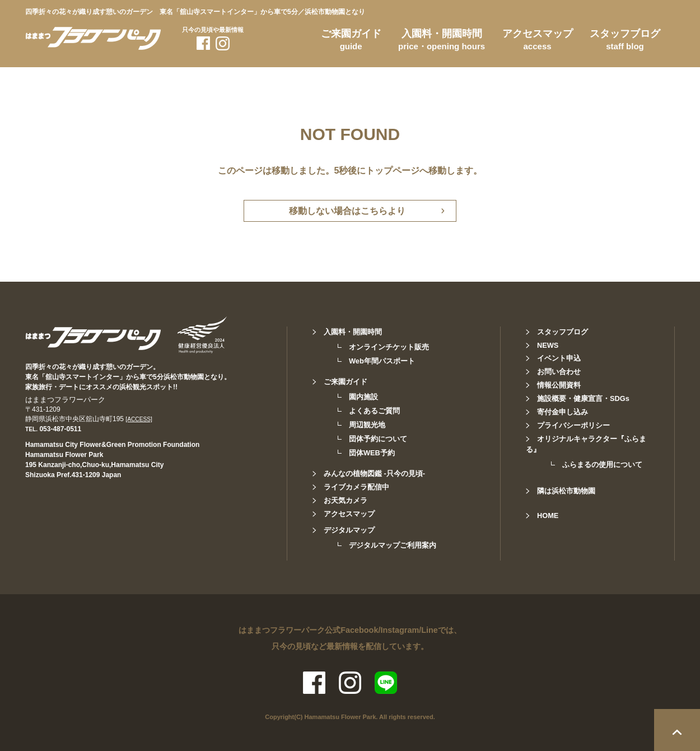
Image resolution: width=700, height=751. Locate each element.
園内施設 (363, 397)
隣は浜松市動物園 (566, 491)
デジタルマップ (349, 530)
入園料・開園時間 (442, 41)
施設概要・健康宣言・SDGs (583, 398)
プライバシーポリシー (573, 425)
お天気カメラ (346, 500)
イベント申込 (559, 358)
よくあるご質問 (374, 411)
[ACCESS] (139, 419)
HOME (548, 516)
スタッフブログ (625, 41)
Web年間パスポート (382, 361)
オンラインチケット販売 (389, 347)
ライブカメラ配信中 (356, 487)
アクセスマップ (538, 41)
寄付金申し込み (563, 412)
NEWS (548, 345)
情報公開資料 (559, 385)
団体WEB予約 (372, 453)
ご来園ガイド (351, 41)
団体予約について (378, 439)
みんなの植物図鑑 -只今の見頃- (374, 474)
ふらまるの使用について (602, 465)
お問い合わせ (559, 372)
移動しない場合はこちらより (347, 211)
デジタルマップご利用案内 (393, 545)
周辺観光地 (367, 425)
